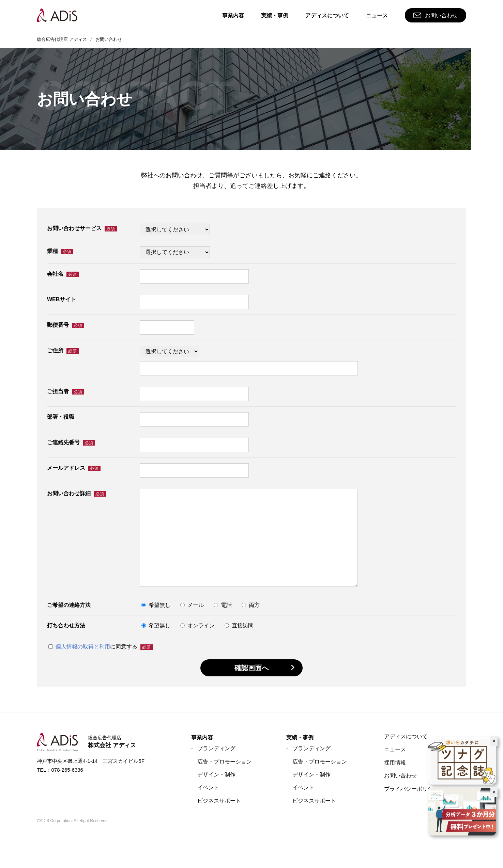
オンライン (197, 626)
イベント (208, 787)
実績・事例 (300, 737)
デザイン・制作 (216, 775)
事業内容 (202, 737)
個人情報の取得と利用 (83, 647)
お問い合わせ (400, 776)
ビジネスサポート (219, 801)
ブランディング (216, 748)
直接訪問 (239, 626)
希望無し (156, 605)
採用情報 (395, 763)
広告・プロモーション (225, 762)
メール (192, 605)
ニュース (395, 749)
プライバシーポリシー (411, 789)
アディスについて (406, 736)
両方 (251, 605)
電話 (223, 605)
